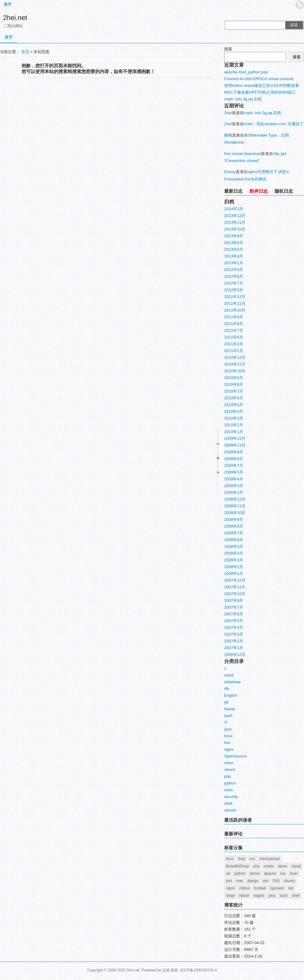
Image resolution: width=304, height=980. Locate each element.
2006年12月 (235, 655)
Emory (230, 172)
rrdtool (244, 888)
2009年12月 (235, 438)
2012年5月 (234, 290)
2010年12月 (235, 357)
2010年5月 (234, 405)
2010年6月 (234, 398)
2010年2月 (234, 425)
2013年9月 (234, 236)
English (231, 695)
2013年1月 (234, 263)
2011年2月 (234, 344)
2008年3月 (234, 560)
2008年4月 (234, 553)
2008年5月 (234, 546)
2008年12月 (235, 499)
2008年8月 (234, 526)
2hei (228, 113)
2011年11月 (235, 303)
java (228, 729)
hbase (230, 709)
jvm (229, 881)
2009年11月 (235, 445)
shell (228, 803)
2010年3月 (234, 418)
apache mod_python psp (246, 72)
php (228, 776)
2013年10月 (235, 229)
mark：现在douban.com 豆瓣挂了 (274, 124)
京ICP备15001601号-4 (198, 970)
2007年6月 (234, 614)
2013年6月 (234, 243)
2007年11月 (235, 587)
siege (230, 896)
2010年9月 (234, 378)
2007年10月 (235, 594)
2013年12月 (235, 216)
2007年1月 (234, 648)
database (232, 682)
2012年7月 (234, 283)
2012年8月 (234, 276)
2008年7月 (234, 533)
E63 (276, 881)
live (227, 743)
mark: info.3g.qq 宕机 (243, 99)
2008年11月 (235, 506)
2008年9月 (234, 519)
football (260, 888)
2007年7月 (234, 607)
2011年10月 (235, 310)
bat (291, 888)
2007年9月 (234, 600)
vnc (252, 859)
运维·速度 (170, 970)
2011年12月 (235, 297)
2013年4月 (234, 256)
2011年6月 (234, 337)
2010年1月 (234, 432)
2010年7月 (234, 391)
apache (270, 873)
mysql (296, 866)
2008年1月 (234, 573)
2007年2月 (234, 641)
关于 (8, 4)
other (229, 763)
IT (226, 722)
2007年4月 (234, 628)
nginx (229, 749)
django (253, 881)
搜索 (294, 25)
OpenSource (235, 756)
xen (265, 881)
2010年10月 (235, 371)
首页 (25, 52)
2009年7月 (234, 465)
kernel (255, 873)
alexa (282, 866)
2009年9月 (234, 452)
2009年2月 (234, 492)
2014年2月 (234, 209)
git (226, 702)
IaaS (228, 716)
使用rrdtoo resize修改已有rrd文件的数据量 (262, 85)
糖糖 (228, 135)
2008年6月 (234, 540)
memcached (269, 859)
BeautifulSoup (238, 866)
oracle (269, 866)
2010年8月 (234, 384)
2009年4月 (234, 479)
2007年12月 (235, 580)
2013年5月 (234, 249)
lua (283, 873)
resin (228, 790)
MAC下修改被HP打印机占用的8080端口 (260, 92)
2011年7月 (234, 330)
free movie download (243, 154)
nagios (259, 896)
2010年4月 (234, 411)
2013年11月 (235, 222)
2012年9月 (234, 270)
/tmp (242, 859)
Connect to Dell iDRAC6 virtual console (259, 79)
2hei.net (15, 18)
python (230, 783)
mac (240, 881)
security (231, 797)
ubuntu (230, 810)
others (230, 770)
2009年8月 (234, 459)
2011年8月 (234, 324)
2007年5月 (234, 621)
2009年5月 (234, 472)
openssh (277, 888)
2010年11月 (235, 364)
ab (228, 873)
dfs (227, 689)
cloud (229, 675)
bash (284, 896)
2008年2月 (234, 567)
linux (228, 736)
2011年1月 (234, 351)
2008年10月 (235, 513)
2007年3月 (234, 634)
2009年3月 (234, 486)
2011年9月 (234, 317)
